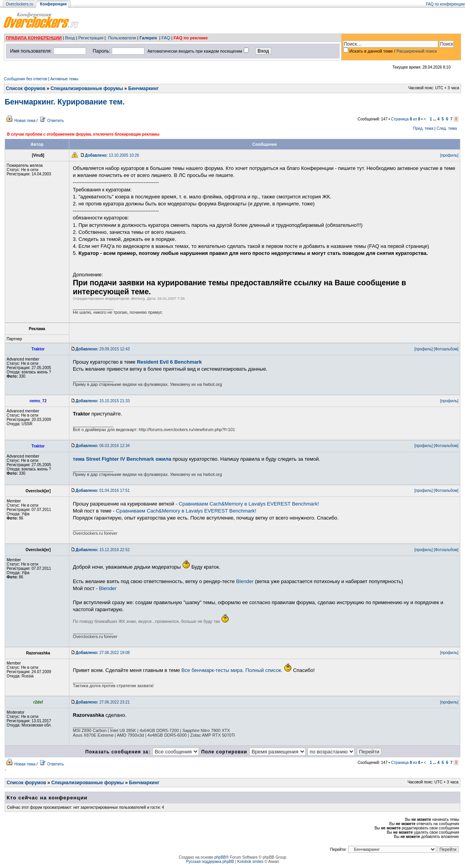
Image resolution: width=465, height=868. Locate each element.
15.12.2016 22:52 (103, 550)
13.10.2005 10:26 (112, 155)
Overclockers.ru (19, 4)
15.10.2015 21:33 (103, 401)
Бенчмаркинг (143, 88)
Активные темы (64, 79)
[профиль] (449, 155)
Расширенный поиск (417, 51)
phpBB (220, 857)
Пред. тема (423, 128)
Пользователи (122, 38)
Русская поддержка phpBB (210, 862)
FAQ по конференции (445, 4)
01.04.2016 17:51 (103, 491)
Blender (245, 581)
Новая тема (25, 121)
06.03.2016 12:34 (103, 446)
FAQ (166, 38)
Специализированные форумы (87, 88)
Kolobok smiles (250, 862)
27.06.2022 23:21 (103, 702)
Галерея (148, 38)
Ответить (55, 121)
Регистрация (91, 38)
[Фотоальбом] (446, 349)
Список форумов (26, 88)
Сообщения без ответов (26, 79)
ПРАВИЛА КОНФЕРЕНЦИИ (34, 38)
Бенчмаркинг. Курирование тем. (65, 102)
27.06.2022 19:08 (103, 653)
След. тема (447, 128)
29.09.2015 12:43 (103, 349)
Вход (70, 38)
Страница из (406, 119)
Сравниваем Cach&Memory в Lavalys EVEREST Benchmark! (249, 504)
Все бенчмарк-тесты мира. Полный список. (232, 670)
